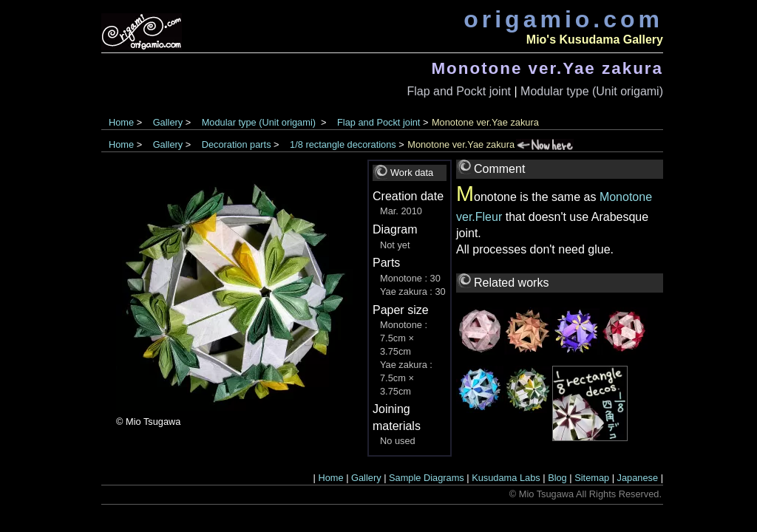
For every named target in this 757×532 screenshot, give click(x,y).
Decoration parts (237, 144)
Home (121, 122)
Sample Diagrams (427, 478)
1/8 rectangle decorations (343, 144)
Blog (557, 478)
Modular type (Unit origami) (592, 91)
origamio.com (563, 19)
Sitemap (592, 478)
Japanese (638, 478)
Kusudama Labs (506, 478)
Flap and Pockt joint (459, 91)
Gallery (168, 122)
